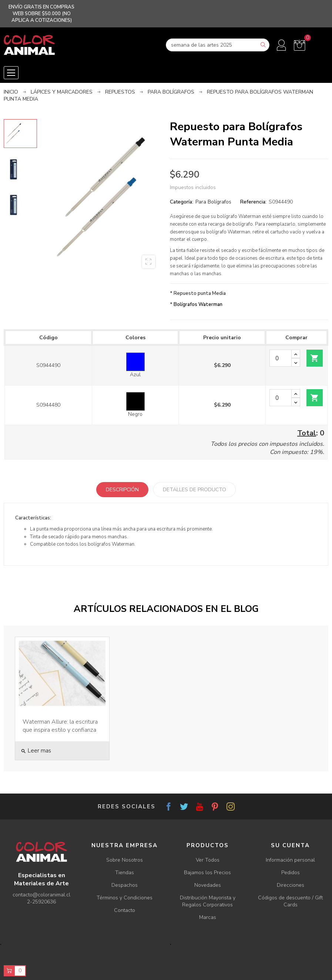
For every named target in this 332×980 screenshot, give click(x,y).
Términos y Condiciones (125, 898)
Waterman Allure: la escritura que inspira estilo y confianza (60, 726)
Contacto (125, 910)
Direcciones (291, 885)
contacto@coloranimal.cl (41, 895)
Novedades (208, 885)
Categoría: (182, 202)
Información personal (290, 860)
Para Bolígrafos (213, 202)
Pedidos (291, 873)
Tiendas (125, 873)
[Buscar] (218, 45)
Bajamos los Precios (207, 873)
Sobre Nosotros (125, 860)
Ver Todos (208, 860)
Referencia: (253, 202)
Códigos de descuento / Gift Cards (290, 901)
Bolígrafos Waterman (198, 304)
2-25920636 (41, 902)
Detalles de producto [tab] (194, 490)
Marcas (208, 917)
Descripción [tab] (122, 490)
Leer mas (36, 751)
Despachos (125, 885)
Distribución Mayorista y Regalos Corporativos (208, 901)
